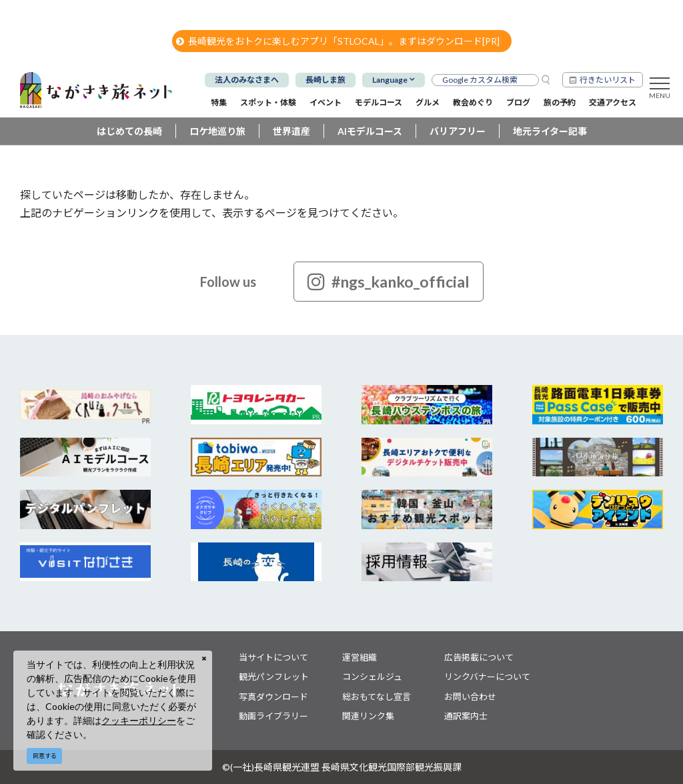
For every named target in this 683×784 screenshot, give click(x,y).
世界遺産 (291, 131)
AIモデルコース (370, 131)
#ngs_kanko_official (389, 282)
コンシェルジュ (372, 677)
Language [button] (390, 80)
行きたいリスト (608, 80)
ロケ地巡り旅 (217, 131)
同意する (45, 756)
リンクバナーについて (487, 677)
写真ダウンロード (273, 697)
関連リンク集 (368, 716)
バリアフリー (458, 131)
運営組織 (360, 657)
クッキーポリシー (139, 720)
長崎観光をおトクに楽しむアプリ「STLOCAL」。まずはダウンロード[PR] (338, 41)
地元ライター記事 (550, 131)
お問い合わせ (470, 697)
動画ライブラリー (273, 716)
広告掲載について (479, 657)
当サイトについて (273, 657)
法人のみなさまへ (247, 80)
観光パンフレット (274, 677)
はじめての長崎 (129, 131)
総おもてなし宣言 (377, 697)
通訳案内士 (466, 716)
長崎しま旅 (325, 80)
